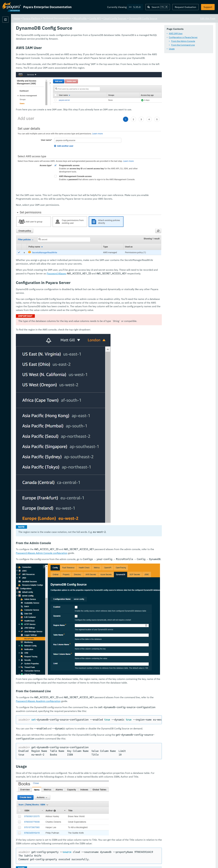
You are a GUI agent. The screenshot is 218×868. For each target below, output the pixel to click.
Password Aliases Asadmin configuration (106, 666)
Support (208, 7)
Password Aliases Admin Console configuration (110, 538)
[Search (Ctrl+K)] (158, 7)
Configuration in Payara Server (183, 37)
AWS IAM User (176, 34)
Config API (133, 18)
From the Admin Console (183, 41)
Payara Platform (12, 31)
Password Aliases (134, 247)
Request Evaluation (185, 7)
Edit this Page (208, 18)
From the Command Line (183, 45)
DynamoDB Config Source (181, 18)
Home (55, 18)
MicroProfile (118, 18)
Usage (172, 49)
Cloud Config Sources (153, 18)
